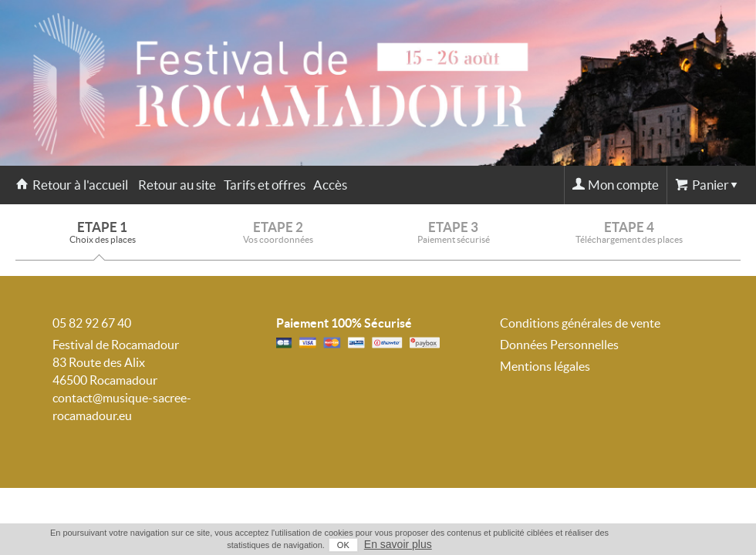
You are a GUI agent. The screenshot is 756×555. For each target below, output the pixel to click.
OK (343, 545)
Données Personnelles (559, 345)
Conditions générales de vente (580, 323)
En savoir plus (398, 544)
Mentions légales (545, 366)
